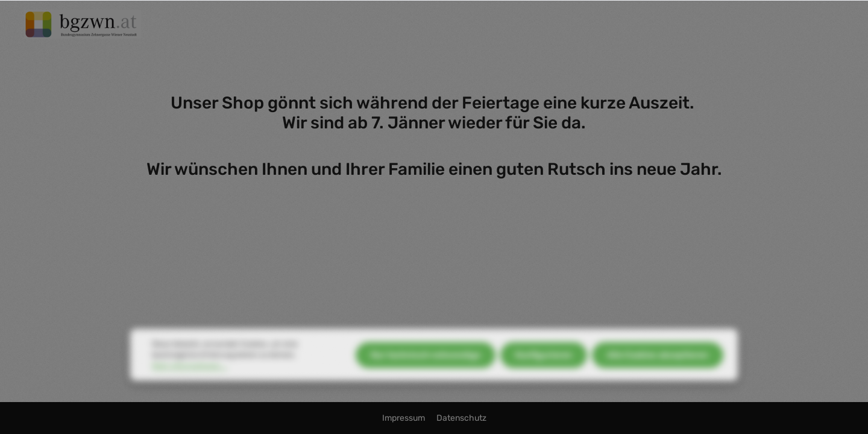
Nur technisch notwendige (426, 366)
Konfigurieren (544, 366)
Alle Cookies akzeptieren (658, 366)
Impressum (404, 418)
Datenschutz (461, 418)
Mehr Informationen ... (190, 377)
